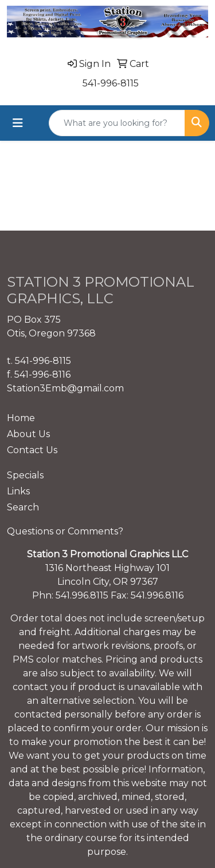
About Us (28, 434)
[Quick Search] (117, 123)
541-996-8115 (111, 83)
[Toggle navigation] (18, 123)
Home (21, 418)
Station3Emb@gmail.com (65, 388)
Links (18, 491)
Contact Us (32, 450)
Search (23, 507)
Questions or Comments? (65, 531)
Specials (25, 475)
